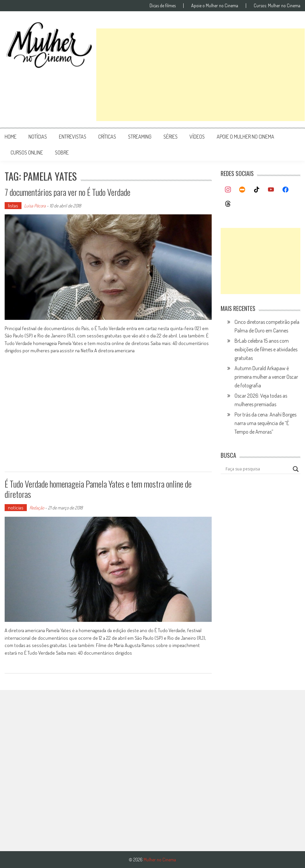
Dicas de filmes (163, 6)
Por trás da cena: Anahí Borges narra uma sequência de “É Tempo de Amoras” (265, 423)
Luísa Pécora (35, 206)
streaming (140, 137)
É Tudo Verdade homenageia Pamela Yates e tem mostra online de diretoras (98, 489)
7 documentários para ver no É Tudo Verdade (67, 192)
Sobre (62, 152)
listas (13, 206)
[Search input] (258, 469)
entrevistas (73, 137)
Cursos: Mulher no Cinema (277, 6)
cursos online (27, 152)
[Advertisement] (200, 75)
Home (11, 137)
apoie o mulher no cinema (245, 137)
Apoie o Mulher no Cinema (215, 6)
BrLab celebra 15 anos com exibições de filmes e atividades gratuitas (266, 349)
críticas (107, 137)
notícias (38, 137)
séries (171, 137)
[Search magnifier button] (296, 469)
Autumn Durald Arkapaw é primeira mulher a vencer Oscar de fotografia (266, 377)
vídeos (197, 137)
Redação (37, 508)
